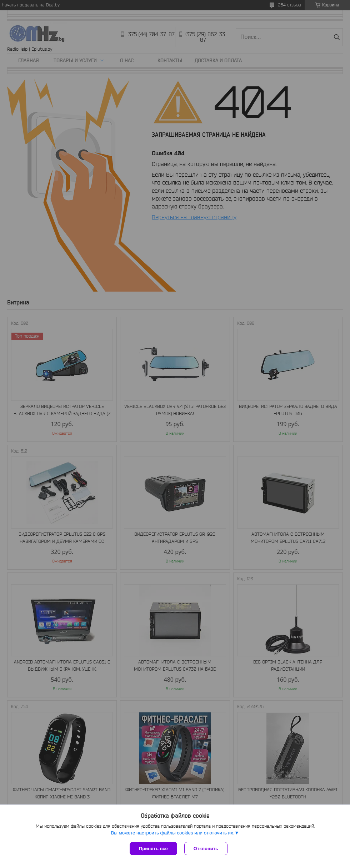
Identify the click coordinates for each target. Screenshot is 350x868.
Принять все (153, 849)
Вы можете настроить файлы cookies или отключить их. (172, 833)
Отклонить (206, 849)
